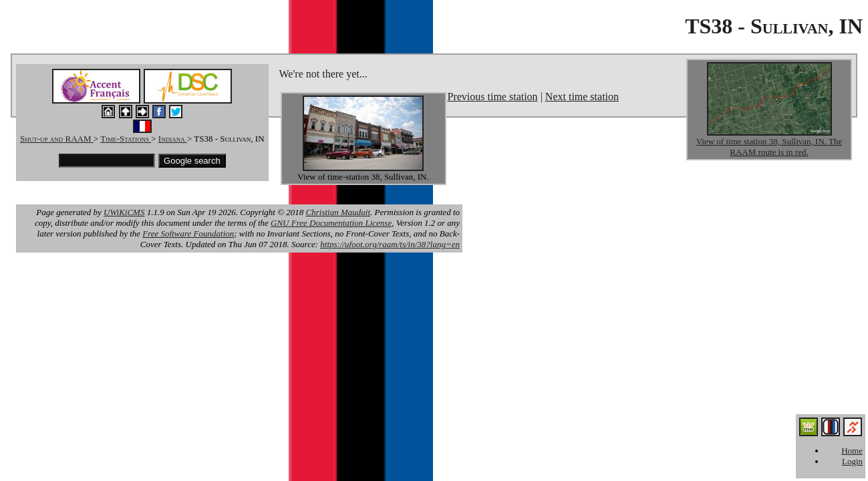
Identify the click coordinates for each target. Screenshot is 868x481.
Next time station (582, 97)
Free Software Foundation (188, 233)
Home (852, 451)
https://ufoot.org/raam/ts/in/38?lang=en (390, 244)
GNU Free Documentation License (331, 223)
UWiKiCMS (124, 212)
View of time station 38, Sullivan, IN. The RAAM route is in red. (769, 147)
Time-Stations (126, 139)
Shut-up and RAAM (57, 139)
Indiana (173, 139)
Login (852, 461)
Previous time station (493, 97)
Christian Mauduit (338, 212)
